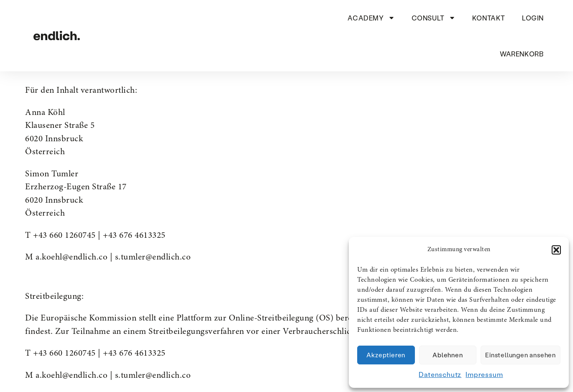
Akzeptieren (386, 355)
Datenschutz (440, 374)
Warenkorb (522, 53)
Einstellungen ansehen (521, 355)
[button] (556, 250)
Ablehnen (448, 355)
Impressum (484, 374)
